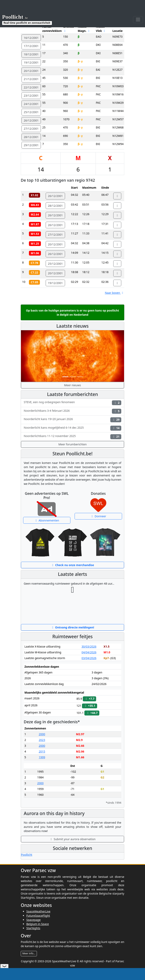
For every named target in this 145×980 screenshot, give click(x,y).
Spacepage (34, 920)
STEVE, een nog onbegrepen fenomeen (72, 403)
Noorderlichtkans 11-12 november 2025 (72, 437)
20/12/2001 (31, 71)
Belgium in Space (38, 924)
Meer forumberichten (73, 444)
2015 (42, 751)
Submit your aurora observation (72, 839)
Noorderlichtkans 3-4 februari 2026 (72, 411)
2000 (42, 734)
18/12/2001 (31, 54)
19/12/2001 (31, 62)
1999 (42, 757)
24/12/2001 (31, 104)
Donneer (98, 516)
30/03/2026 (89, 646)
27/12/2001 (31, 129)
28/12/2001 (31, 137)
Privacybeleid (80, 970)
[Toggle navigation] (138, 8)
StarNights (33, 928)
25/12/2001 (31, 112)
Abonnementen (47, 520)
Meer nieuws (72, 385)
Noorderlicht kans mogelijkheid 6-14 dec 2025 (72, 428)
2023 (42, 740)
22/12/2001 (31, 87)
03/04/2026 (89, 658)
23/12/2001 (31, 96)
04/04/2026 (89, 652)
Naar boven (115, 293)
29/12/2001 (31, 145)
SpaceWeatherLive (38, 911)
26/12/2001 (31, 120)
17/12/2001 (31, 46)
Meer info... (29, 953)
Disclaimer (63, 970)
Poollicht (27, 855)
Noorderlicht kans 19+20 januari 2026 (72, 420)
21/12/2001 (31, 79)
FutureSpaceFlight (38, 916)
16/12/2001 (31, 38)
